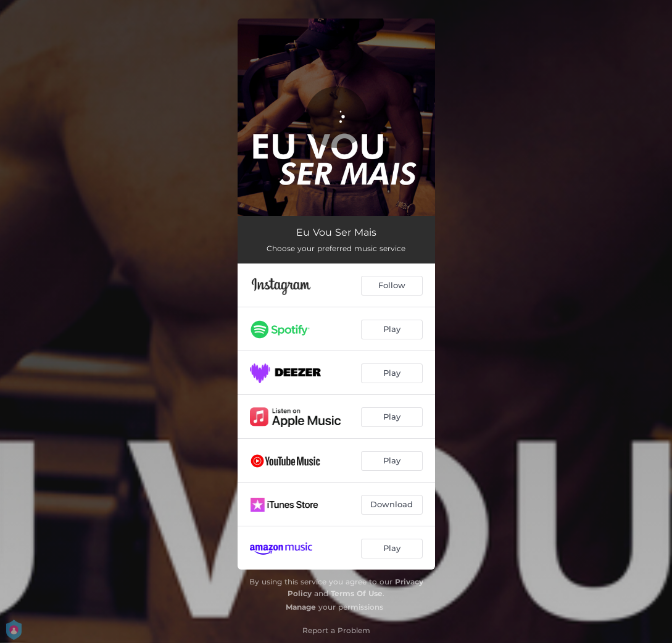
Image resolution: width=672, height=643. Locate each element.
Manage (301, 607)
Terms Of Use (357, 593)
